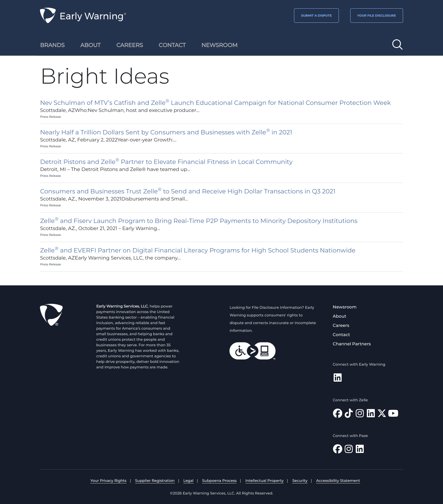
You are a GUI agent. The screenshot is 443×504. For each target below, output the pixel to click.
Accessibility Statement (338, 481)
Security (300, 481)
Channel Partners (352, 344)
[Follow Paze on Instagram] (349, 451)
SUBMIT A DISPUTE (316, 16)
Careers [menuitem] (130, 45)
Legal (188, 481)
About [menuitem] (91, 45)
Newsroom (345, 307)
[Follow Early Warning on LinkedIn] (338, 379)
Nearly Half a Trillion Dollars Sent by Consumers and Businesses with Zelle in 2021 (166, 133)
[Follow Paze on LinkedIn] (360, 451)
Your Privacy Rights (108, 481)
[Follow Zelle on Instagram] (360, 415)
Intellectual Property (265, 481)
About (339, 316)
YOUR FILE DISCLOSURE (377, 16)
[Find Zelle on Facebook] (338, 415)
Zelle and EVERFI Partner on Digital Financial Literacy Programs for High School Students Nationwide (198, 251)
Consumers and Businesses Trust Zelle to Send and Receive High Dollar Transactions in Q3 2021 (188, 192)
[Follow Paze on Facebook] (338, 451)
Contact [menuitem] (172, 45)
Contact (341, 335)
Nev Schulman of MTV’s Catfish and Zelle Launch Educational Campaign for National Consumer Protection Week (215, 103)
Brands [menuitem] (52, 45)
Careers (341, 325)
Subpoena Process (219, 481)
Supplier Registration (155, 481)
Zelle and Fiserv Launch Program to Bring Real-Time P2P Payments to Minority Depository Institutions (199, 221)
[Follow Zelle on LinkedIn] (371, 415)
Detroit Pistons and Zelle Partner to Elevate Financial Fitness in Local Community (166, 162)
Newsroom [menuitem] (220, 45)
